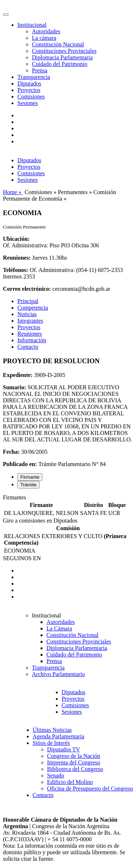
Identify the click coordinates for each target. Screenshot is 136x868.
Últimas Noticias (52, 730)
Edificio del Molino (70, 782)
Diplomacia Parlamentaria (62, 57)
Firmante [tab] (30, 477)
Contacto (28, 347)
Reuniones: (17, 258)
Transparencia (34, 77)
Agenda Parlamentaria (59, 736)
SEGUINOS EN (22, 558)
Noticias (27, 314)
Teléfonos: (16, 270)
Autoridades (46, 31)
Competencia (33, 308)
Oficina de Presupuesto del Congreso (90, 789)
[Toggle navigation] (6, 14)
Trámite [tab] (28, 485)
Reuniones (30, 334)
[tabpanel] (68, 506)
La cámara (44, 38)
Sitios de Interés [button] (51, 743)
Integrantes (30, 321)
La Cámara (59, 628)
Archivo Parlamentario (58, 674)
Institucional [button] (32, 25)
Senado (56, 775)
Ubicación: (16, 239)
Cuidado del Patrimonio (60, 64)
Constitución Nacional (58, 44)
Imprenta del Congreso (74, 762)
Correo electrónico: (27, 289)
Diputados (29, 83)
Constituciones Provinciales (64, 51)
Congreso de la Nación (74, 756)
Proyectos (29, 90)
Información (32, 340)
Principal (28, 301)
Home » (13, 192)
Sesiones (28, 103)
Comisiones (31, 97)
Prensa (40, 70)
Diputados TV (64, 749)
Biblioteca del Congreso (75, 769)
